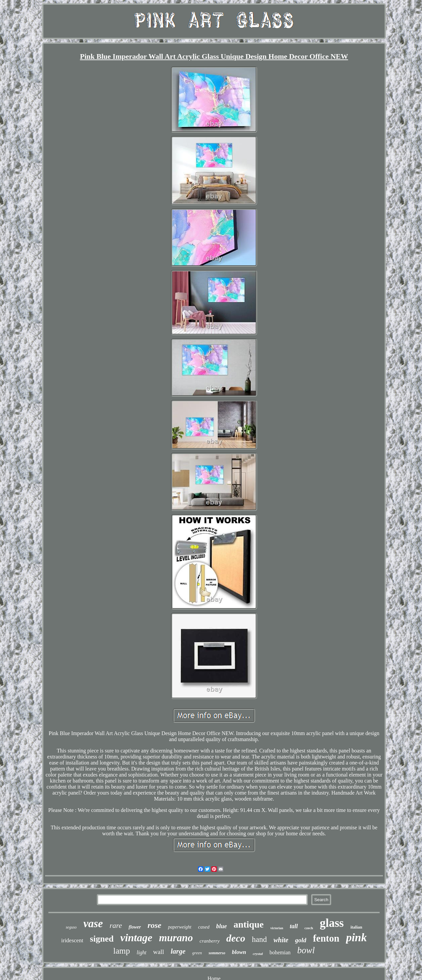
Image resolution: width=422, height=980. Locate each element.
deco (236, 938)
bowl (306, 950)
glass (332, 923)
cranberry (210, 941)
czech (309, 928)
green (197, 953)
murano (176, 938)
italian (356, 927)
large (178, 951)
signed (102, 939)
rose (154, 925)
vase (93, 924)
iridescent (72, 940)
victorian (277, 928)
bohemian (280, 952)
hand (259, 939)
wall (159, 952)
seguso (71, 927)
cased (204, 927)
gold (301, 940)
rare (116, 925)
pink (356, 937)
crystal (258, 954)
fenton (326, 938)
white (281, 940)
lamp (122, 951)
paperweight (180, 927)
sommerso (217, 953)
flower (135, 927)
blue (221, 926)
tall (294, 926)
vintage (136, 938)
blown (239, 952)
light (141, 952)
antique (248, 924)
